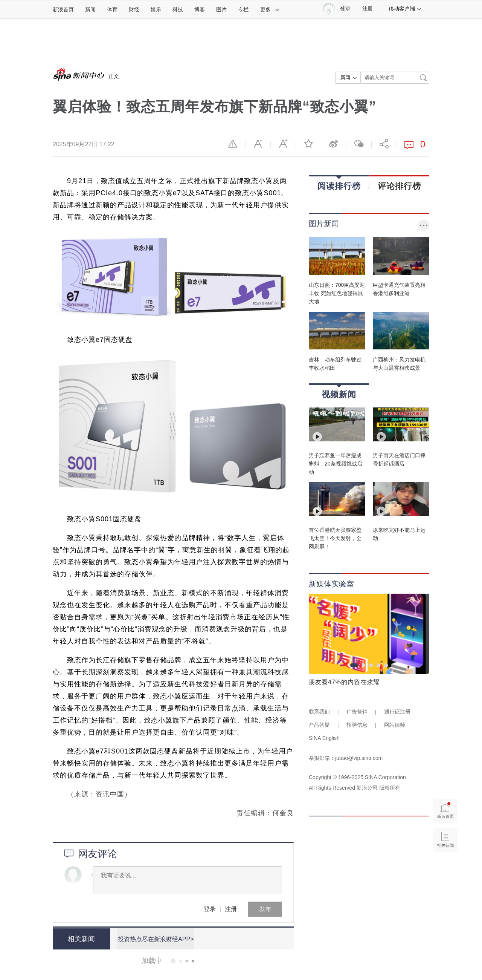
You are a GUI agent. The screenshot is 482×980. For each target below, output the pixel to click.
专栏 (243, 9)
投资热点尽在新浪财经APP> (155, 939)
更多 (270, 9)
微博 (334, 144)
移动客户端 (405, 9)
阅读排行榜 (339, 183)
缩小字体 (258, 144)
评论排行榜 (399, 186)
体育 (112, 9)
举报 (233, 144)
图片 (221, 9)
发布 (265, 909)
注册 (368, 8)
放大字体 (283, 144)
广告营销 (357, 712)
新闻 (90, 9)
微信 (359, 144)
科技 (178, 9)
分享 (384, 144)
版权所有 (390, 788)
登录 (210, 909)
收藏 (308, 144)
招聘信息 (357, 725)
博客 (200, 9)
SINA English (324, 738)
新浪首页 (63, 9)
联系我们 (319, 712)
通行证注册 (397, 712)
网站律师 (395, 725)
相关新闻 (81, 939)
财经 (134, 9)
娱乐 (156, 9)
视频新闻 (339, 392)
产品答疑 (319, 725)
